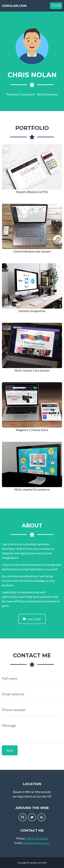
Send (10, 750)
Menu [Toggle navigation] (56, 6)
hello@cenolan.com (37, 843)
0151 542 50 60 (37, 838)
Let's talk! (32, 619)
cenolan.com (14, 6)
